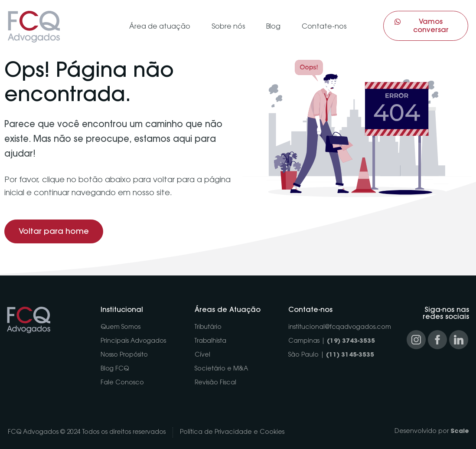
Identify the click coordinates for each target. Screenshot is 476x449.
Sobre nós (228, 27)
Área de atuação (160, 27)
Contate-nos (324, 27)
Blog (273, 27)
